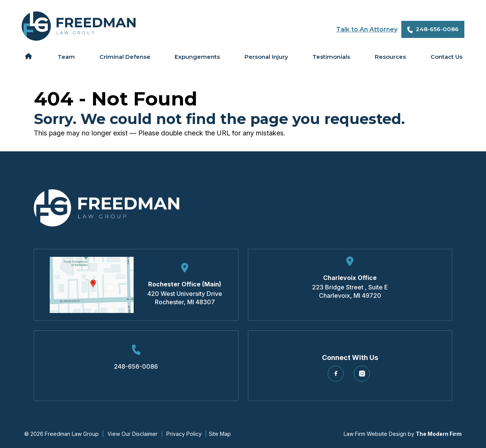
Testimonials (331, 57)
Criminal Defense (125, 57)
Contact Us (447, 57)
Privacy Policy (184, 434)
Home (28, 56)
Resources (390, 57)
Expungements (197, 57)
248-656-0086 (437, 29)
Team (66, 57)
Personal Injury (266, 57)
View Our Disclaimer (133, 434)
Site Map (220, 434)
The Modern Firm (439, 434)
